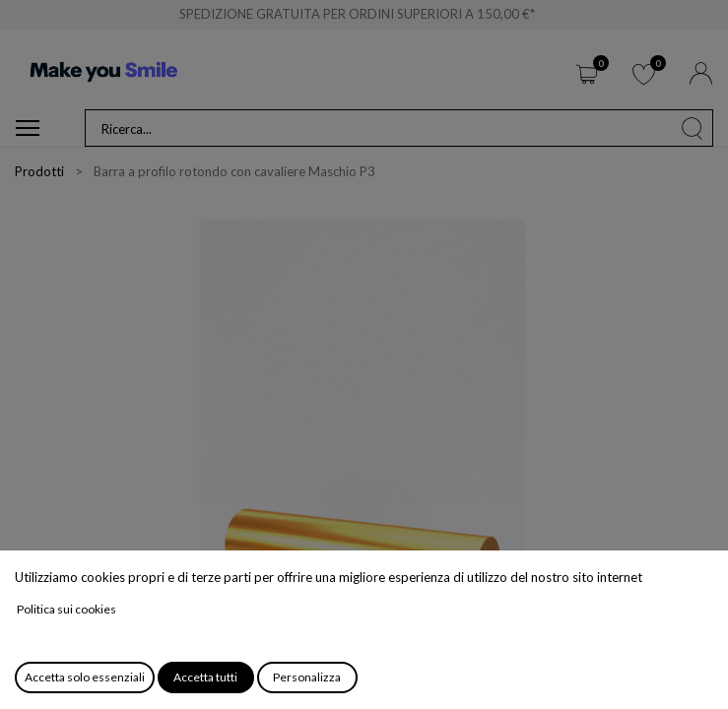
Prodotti (39, 171)
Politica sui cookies (66, 609)
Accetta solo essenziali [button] (85, 677)
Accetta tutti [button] (205, 677)
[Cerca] (693, 128)
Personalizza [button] (307, 677)
